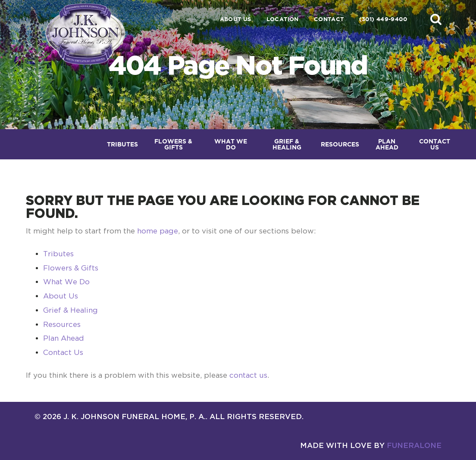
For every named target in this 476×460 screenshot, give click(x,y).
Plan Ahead (64, 338)
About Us (236, 19)
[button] (436, 19)
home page (158, 231)
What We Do (66, 282)
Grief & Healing (70, 310)
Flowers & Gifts (71, 268)
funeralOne (414, 445)
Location (283, 19)
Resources (62, 324)
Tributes (58, 254)
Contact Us (63, 352)
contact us (248, 375)
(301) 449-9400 (383, 19)
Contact (329, 19)
